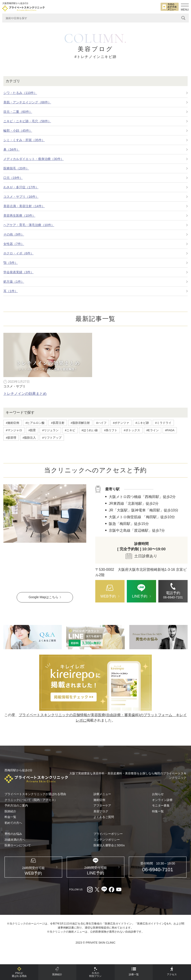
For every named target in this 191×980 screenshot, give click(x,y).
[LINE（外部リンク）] (95, 637)
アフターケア (102, 806)
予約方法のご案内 (16, 806)
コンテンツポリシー (107, 840)
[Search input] (92, 18)
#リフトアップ (52, 438)
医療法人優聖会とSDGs (109, 845)
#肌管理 (11, 438)
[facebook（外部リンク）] (111, 896)
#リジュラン (50, 430)
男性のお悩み (13, 834)
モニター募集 (161, 806)
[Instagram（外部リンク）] (90, 896)
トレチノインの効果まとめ (25, 394)
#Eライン (153, 430)
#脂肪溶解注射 (80, 423)
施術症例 (99, 800)
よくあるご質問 (104, 817)
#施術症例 (13, 423)
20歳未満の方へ (15, 840)
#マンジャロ (14, 430)
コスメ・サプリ (14, 386)
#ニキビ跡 (142, 423)
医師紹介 (10, 811)
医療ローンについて (18, 845)
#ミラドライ (163, 423)
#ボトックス (132, 430)
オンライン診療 (162, 800)
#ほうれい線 (90, 430)
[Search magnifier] (183, 18)
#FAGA (170, 430)
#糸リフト (111, 430)
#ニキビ (70, 430)
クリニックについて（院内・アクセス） (31, 800)
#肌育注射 (58, 423)
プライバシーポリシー (108, 834)
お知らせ (158, 794)
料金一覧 (10, 817)
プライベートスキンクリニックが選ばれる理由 (35, 794)
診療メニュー (102, 794)
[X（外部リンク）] (97, 896)
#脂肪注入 (29, 438)
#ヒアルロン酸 (35, 423)
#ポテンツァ (121, 423)
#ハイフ (101, 423)
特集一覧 (158, 811)
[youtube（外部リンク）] (119, 896)
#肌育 (32, 430)
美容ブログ (101, 811)
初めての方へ (13, 823)
